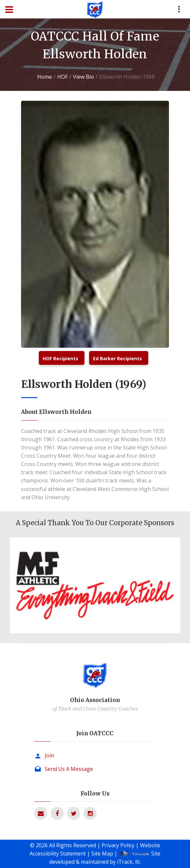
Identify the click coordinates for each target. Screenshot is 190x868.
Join (49, 755)
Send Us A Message (69, 769)
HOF (62, 77)
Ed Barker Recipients (118, 358)
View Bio (83, 77)
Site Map (102, 854)
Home (45, 77)
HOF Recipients (60, 358)
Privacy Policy (118, 845)
